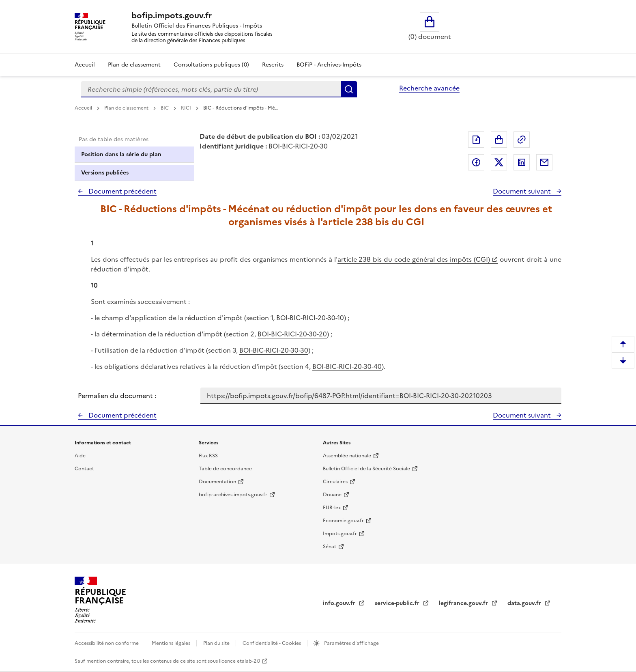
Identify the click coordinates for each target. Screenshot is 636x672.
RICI (187, 108)
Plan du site (217, 643)
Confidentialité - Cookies (272, 643)
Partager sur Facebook (476, 162)
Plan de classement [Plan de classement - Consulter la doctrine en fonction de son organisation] (134, 65)
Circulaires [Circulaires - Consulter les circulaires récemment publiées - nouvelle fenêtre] (335, 482)
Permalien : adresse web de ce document (522, 140)
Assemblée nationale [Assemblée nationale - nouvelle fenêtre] (347, 456)
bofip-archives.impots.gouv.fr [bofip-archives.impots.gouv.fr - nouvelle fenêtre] (233, 495)
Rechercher (349, 89)
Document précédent (122, 191)
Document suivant (523, 191)
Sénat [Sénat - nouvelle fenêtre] (330, 547)
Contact (84, 469)
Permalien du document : (117, 396)
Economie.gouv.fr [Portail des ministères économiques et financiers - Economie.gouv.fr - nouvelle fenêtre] (343, 521)
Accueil (85, 65)
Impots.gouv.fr (340, 534)
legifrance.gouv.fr (464, 603)
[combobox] (211, 89)
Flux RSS (208, 456)
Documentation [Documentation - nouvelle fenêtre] (217, 482)
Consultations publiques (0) (211, 65)
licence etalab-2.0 (240, 661)
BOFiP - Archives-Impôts (329, 65)
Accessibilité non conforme (107, 643)
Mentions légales (172, 643)
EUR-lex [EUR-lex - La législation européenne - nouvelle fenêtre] (332, 508)
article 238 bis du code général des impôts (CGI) (414, 259)
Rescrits (273, 65)
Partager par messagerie (544, 162)
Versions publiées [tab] (105, 173)
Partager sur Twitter (499, 162)
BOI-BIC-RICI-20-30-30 (274, 350)
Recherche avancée (429, 88)
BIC (165, 108)
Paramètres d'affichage (351, 643)
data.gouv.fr (525, 603)
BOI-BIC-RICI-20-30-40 (347, 366)
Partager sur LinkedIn (522, 162)
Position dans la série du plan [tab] (121, 154)
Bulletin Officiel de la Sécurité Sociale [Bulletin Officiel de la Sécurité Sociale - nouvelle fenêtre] (366, 469)
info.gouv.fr (340, 603)
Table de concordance (225, 469)
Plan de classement (127, 108)
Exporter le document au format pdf (476, 140)
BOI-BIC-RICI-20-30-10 (310, 318)
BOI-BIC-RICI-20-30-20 (292, 334)
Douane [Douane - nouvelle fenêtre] (332, 495)
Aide (80, 456)
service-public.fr (398, 603)
